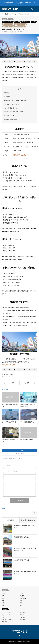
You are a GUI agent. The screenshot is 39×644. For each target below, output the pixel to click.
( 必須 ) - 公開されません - (12, 471)
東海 (21, 601)
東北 (3, 598)
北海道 (4, 596)
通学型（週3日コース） (12, 108)
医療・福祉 (5, 622)
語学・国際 (22, 619)
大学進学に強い (21, 26)
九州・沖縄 (22, 605)
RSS (20, 635)
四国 (3, 605)
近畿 (3, 603)
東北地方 (22, 596)
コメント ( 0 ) (19, 450)
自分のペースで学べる (20, 24)
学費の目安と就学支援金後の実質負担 (15, 100)
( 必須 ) (7, 466)
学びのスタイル (8, 97)
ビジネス (34, 22)
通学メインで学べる (8, 24)
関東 (11, 19)
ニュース (22, 594)
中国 (21, 603)
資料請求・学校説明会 (10, 119)
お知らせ (4, 594)
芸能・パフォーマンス (8, 619)
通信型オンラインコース (12, 104)
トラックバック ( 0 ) (20, 454)
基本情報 (6, 93)
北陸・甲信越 (23, 598)
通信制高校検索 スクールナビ (16, 642)
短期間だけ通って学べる (9, 26)
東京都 (5, 19)
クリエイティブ (26, 22)
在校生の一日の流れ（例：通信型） (14, 112)
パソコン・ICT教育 (7, 22)
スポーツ (4, 617)
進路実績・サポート (10, 116)
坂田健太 (11, 374)
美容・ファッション (25, 617)
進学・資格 (17, 22)
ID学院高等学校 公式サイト (21, 155)
